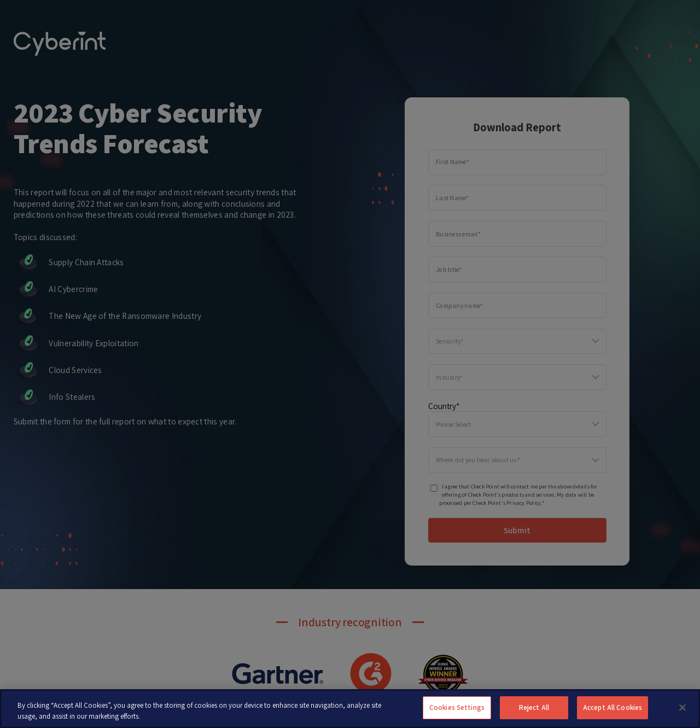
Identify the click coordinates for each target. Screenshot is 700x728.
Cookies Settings (457, 707)
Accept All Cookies (612, 707)
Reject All (534, 707)
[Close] (682, 707)
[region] (350, 709)
